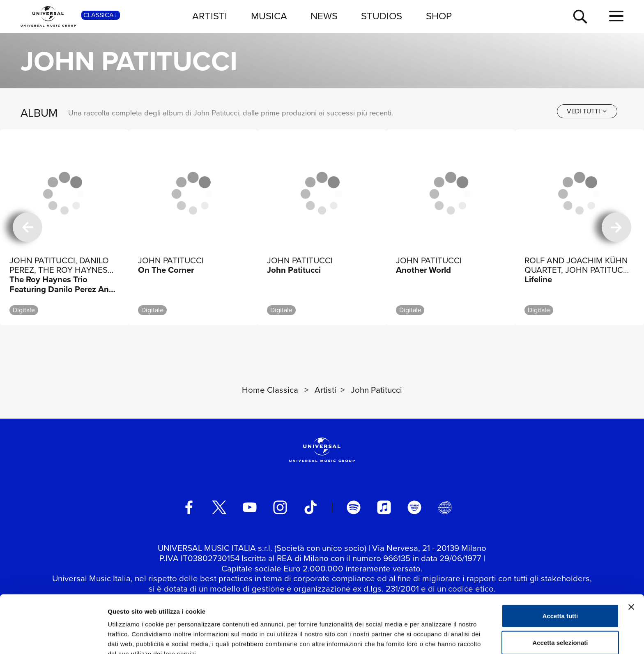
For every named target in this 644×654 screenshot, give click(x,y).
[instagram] (280, 507)
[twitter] (219, 507)
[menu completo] (616, 16)
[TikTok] (310, 507)
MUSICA (269, 16)
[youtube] (250, 507)
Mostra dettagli (432, 638)
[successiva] (616, 228)
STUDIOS (382, 16)
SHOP (439, 16)
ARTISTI (210, 16)
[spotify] (354, 507)
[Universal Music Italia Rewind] (445, 507)
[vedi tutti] (587, 111)
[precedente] (28, 228)
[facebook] (189, 507)
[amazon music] (414, 507)
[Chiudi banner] (631, 564)
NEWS (324, 16)
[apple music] (384, 507)
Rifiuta (560, 627)
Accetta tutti (560, 573)
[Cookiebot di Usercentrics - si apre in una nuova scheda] (53, 638)
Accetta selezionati (560, 600)
